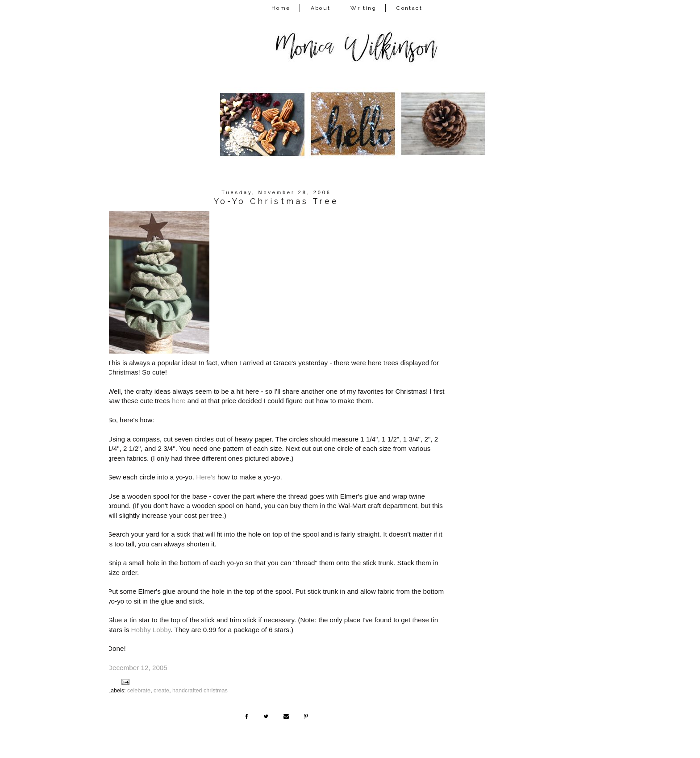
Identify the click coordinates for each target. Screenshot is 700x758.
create (161, 691)
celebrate (139, 691)
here (179, 401)
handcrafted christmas (200, 691)
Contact (409, 8)
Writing (363, 8)
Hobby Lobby (151, 630)
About (321, 8)
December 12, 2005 (137, 668)
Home (281, 8)
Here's (206, 477)
